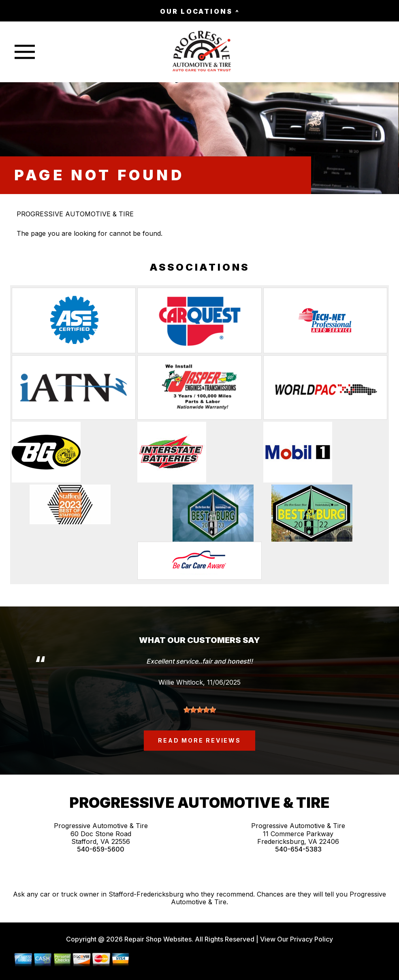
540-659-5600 (101, 849)
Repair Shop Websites (157, 939)
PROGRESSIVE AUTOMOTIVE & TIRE (75, 214)
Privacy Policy (312, 939)
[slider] (200, 710)
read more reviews (199, 740)
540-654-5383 (298, 849)
